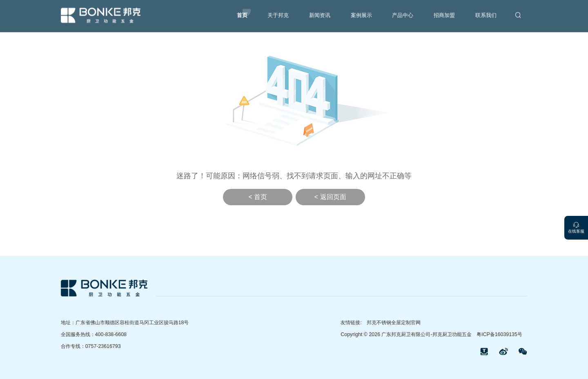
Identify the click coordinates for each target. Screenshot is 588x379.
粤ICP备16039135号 (499, 334)
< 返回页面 (330, 197)
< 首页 (258, 197)
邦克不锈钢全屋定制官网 (394, 323)
